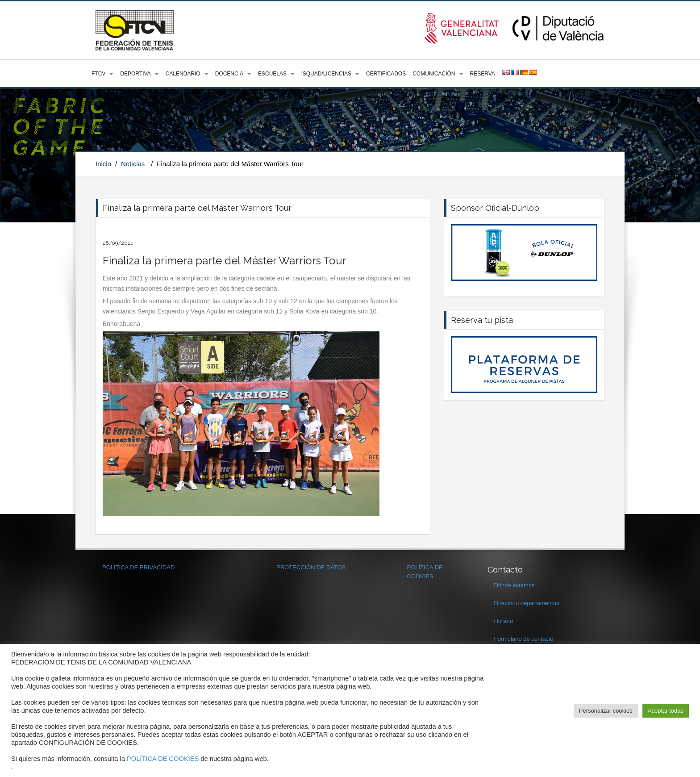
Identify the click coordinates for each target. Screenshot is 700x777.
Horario (504, 621)
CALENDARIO (183, 74)
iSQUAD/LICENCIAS (326, 74)
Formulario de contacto (524, 639)
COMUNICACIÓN (434, 74)
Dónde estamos (515, 585)
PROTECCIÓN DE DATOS (311, 567)
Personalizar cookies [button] (606, 711)
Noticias (133, 164)
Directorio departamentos (527, 603)
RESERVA (483, 74)
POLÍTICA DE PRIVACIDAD (138, 567)
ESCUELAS (272, 74)
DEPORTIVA (135, 74)
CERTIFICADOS (386, 74)
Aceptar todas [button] (666, 711)
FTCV (98, 74)
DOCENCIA (229, 74)
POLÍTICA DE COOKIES (163, 759)
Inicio (103, 164)
